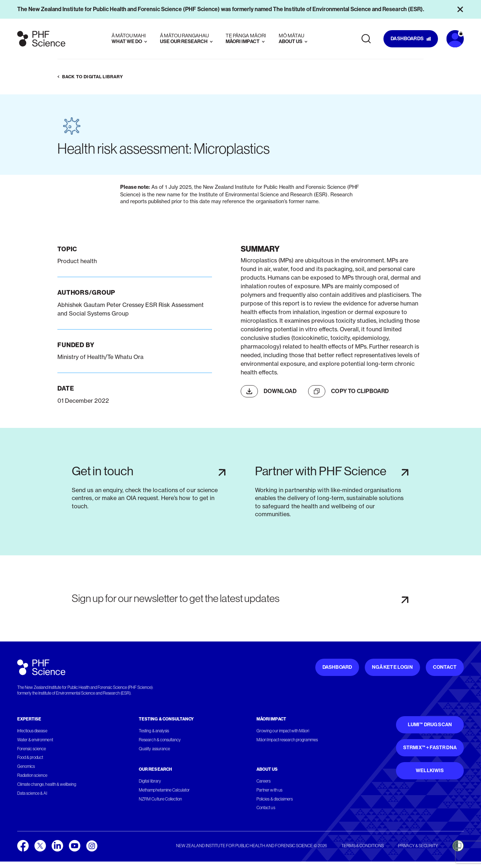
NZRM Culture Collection (160, 799)
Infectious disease (32, 731)
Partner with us (269, 790)
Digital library (150, 781)
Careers (263, 781)
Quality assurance (154, 749)
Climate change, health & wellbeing (47, 784)
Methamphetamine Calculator (164, 790)
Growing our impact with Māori (283, 731)
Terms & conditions (363, 846)
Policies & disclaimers (275, 799)
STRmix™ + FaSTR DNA (430, 748)
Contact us (266, 808)
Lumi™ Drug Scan (430, 725)
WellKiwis (430, 771)
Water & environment (35, 740)
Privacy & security (418, 846)
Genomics (26, 766)
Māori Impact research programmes (287, 740)
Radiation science (32, 775)
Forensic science (32, 749)
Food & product (30, 757)
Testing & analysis (154, 731)
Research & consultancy (160, 740)
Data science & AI (32, 793)
